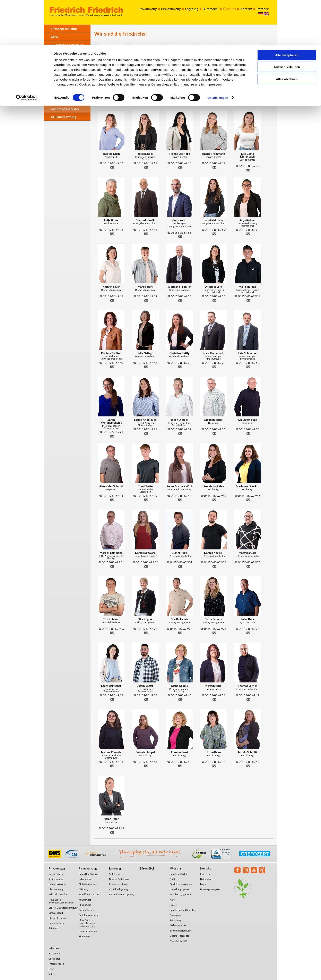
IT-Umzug (84, 889)
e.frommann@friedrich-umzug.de (214, 167)
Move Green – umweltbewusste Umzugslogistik (87, 923)
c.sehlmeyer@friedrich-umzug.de (180, 236)
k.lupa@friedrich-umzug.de (249, 433)
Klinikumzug (85, 905)
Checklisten (54, 959)
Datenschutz (206, 879)
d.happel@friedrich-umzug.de (146, 765)
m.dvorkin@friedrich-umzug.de (249, 499)
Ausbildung (59, 93)
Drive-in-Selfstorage (119, 879)
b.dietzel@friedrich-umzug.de (180, 433)
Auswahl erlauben (287, 22)
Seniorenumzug (56, 879)
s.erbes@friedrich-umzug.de (214, 433)
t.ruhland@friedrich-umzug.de (112, 632)
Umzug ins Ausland (58, 884)
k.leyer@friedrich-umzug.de (112, 300)
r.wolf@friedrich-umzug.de (180, 499)
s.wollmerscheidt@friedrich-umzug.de (112, 436)
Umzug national (56, 874)
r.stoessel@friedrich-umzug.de (112, 100)
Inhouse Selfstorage (119, 884)
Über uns (176, 868)
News (55, 69)
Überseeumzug (56, 889)
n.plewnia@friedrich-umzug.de (112, 765)
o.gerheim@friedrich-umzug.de (146, 100)
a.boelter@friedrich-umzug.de (112, 233)
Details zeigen (218, 53)
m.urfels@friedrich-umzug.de (180, 632)
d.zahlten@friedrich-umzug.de (112, 366)
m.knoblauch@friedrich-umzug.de (146, 433)
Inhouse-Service (87, 910)
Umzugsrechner (56, 923)
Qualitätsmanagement (181, 884)
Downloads (59, 85)
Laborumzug (85, 879)
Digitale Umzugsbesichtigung (63, 908)
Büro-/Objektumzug (89, 874)
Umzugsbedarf (56, 913)
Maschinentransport (89, 894)
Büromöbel (147, 868)
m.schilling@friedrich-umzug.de (249, 300)
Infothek (54, 948)
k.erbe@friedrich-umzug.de (214, 699)
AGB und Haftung (63, 117)
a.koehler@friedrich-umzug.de (249, 233)
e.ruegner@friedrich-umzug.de (146, 632)
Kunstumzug (85, 900)
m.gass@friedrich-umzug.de (249, 566)
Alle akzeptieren (287, 10)
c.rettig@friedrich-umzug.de (180, 366)
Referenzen (54, 928)
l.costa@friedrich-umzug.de (249, 170)
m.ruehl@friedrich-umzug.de (146, 300)
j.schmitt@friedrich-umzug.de (249, 765)
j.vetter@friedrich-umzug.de (146, 699)
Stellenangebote (63, 101)
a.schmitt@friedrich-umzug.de (112, 499)
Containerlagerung (119, 889)
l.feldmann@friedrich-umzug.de (214, 233)
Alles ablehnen (287, 34)
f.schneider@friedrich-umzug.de (249, 366)
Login (203, 884)
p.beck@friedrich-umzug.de (249, 632)
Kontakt (205, 868)
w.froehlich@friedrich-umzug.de (180, 300)
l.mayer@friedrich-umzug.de (249, 100)
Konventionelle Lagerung (122, 894)
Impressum (206, 874)
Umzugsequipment (88, 931)
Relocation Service (58, 894)
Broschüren (54, 953)
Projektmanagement (89, 915)
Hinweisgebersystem (211, 889)
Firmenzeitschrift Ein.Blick (183, 910)
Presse (56, 77)
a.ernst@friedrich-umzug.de (180, 765)
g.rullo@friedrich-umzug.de (180, 566)
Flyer (51, 969)
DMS (172, 879)
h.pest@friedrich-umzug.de (180, 100)
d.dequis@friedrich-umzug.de (180, 699)
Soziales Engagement (66, 61)
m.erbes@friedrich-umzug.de (214, 100)
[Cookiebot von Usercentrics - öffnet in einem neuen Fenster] (27, 53)
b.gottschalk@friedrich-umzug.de (214, 366)
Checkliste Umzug (58, 918)
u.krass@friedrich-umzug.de (214, 765)
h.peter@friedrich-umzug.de (112, 832)
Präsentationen (56, 964)
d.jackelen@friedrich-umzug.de (214, 499)
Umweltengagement (180, 889)
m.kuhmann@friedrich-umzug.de (112, 566)
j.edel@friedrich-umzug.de (146, 167)
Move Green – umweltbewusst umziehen (61, 901)
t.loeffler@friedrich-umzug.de (249, 699)
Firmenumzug (88, 868)
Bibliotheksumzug (88, 884)
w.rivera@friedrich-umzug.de (214, 300)
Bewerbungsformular (180, 931)
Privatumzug (57, 868)
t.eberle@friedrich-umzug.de (146, 499)
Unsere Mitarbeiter (65, 109)
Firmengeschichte (179, 874)
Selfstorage (115, 874)
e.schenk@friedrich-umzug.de (214, 632)
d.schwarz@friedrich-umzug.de (146, 566)
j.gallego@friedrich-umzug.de (146, 366)
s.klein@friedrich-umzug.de (112, 167)
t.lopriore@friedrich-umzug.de (180, 167)
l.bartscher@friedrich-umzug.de (112, 699)
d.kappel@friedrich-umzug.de (214, 566)
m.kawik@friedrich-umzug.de (146, 233)
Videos (52, 974)
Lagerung (115, 868)
